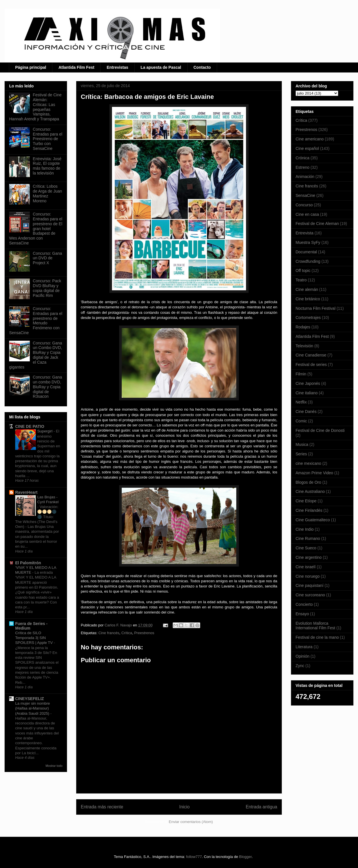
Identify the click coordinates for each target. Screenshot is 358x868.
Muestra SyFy (308, 242)
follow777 (194, 857)
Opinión (302, 656)
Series (301, 454)
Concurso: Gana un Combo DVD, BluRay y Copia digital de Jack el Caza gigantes (36, 355)
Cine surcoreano (310, 595)
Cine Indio (305, 529)
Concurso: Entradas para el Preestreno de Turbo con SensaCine (48, 139)
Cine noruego (308, 576)
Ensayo (302, 614)
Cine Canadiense (311, 355)
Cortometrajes (308, 318)
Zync (300, 666)
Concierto (304, 604)
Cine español (307, 148)
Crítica (127, 633)
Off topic (303, 271)
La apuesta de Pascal (161, 67)
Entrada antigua (261, 807)
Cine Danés (306, 412)
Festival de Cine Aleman (317, 224)
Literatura (304, 647)
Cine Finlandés (309, 510)
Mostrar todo (54, 766)
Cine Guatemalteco (313, 520)
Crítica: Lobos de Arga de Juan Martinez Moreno (48, 193)
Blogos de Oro (308, 482)
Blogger (245, 857)
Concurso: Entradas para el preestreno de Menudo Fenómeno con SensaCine (36, 321)
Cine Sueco (306, 548)
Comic (301, 421)
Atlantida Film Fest (76, 67)
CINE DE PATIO (30, 426)
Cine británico (308, 299)
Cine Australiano (310, 491)
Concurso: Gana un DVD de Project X (48, 258)
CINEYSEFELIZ (29, 699)
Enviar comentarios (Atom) (191, 822)
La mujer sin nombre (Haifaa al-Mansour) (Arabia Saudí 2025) (33, 708)
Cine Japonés (308, 383)
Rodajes (303, 327)
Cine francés (109, 633)
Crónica (302, 158)
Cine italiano (307, 393)
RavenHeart (26, 492)
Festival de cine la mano (317, 637)
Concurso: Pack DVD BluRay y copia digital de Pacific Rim (47, 288)
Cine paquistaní (309, 585)
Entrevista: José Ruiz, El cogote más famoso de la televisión (47, 166)
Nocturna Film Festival (315, 308)
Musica (302, 444)
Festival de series (311, 365)
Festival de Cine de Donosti (320, 430)
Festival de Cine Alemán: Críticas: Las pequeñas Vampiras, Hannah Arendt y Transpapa (35, 107)
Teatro (301, 280)
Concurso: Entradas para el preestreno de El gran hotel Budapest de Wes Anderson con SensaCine (36, 229)
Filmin (301, 374)
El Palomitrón (28, 563)
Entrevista (304, 233)
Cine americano (310, 139)
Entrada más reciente (102, 807)
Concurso (304, 205)
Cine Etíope (306, 501)
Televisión (304, 346)
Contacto (202, 67)
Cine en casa (307, 214)
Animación (305, 177)
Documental (306, 252)
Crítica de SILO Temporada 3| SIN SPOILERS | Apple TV (35, 638)
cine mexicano (308, 463)
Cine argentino (309, 557)
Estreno (302, 167)
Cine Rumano (308, 538)
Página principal (31, 67)
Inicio (184, 807)
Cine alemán (307, 289)
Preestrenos (144, 633)
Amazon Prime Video (314, 473)
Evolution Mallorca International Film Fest (315, 626)
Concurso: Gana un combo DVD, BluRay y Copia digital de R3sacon (48, 387)
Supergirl (45, 431)
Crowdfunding (308, 261)
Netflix (301, 402)
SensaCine (305, 195)
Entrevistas (117, 67)
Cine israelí (306, 567)
